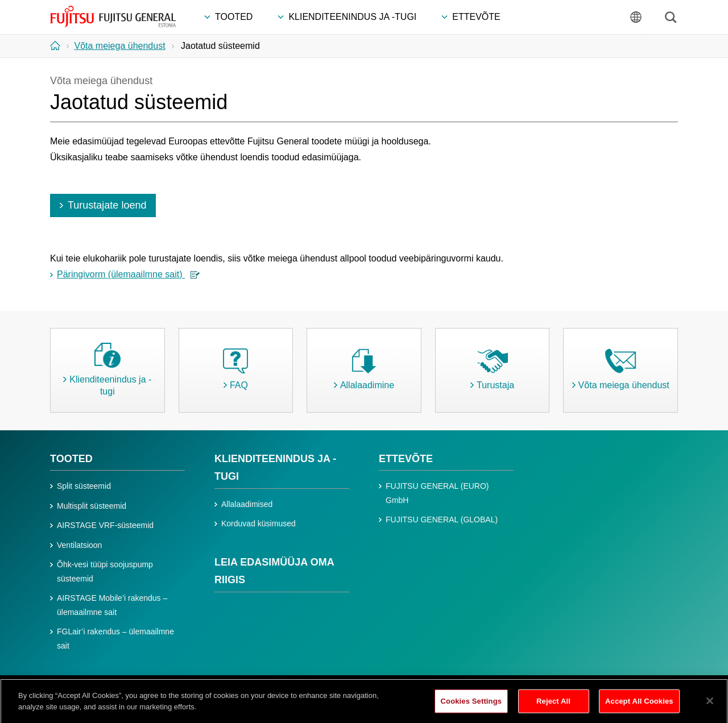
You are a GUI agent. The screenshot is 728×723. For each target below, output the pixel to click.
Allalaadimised (247, 504)
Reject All (553, 706)
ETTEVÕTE (406, 459)
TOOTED (71, 459)
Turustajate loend (107, 205)
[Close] (710, 706)
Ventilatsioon (79, 545)
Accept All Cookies (639, 706)
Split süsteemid (84, 486)
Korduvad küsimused (258, 523)
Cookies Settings (471, 706)
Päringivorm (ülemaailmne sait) (128, 274)
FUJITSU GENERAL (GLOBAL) (442, 520)
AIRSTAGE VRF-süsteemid (105, 525)
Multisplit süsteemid (92, 506)
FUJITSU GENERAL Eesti (113, 16)
